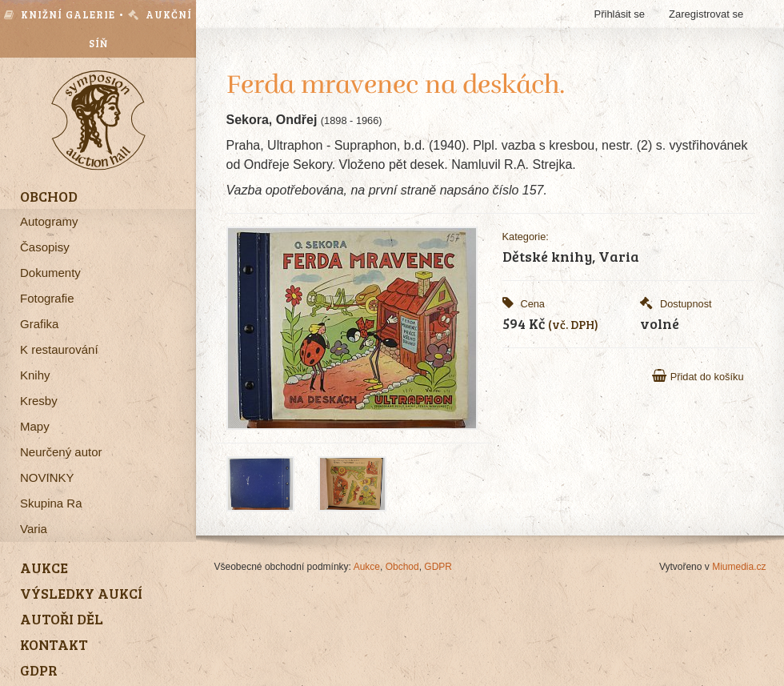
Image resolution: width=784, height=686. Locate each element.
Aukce (367, 567)
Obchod (402, 567)
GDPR (438, 567)
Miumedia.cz (739, 567)
